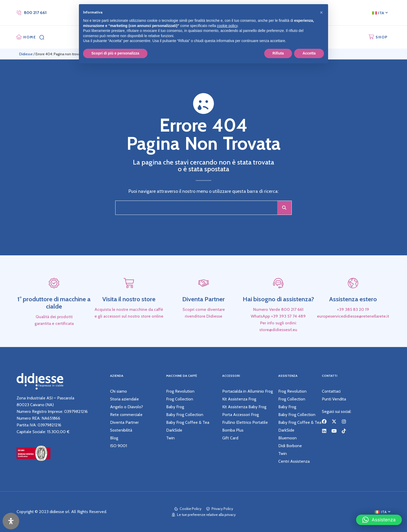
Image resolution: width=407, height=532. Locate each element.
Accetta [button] (309, 53)
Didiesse (26, 54)
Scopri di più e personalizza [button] (115, 53)
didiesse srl (59, 512)
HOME (30, 37)
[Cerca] (284, 208)
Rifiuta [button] (278, 53)
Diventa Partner (203, 313)
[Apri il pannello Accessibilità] (11, 521)
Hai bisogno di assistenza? (278, 313)
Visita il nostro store (129, 313)
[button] (379, 518)
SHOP (382, 37)
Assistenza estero (353, 313)
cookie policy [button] (227, 26)
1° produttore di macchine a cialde (54, 317)
